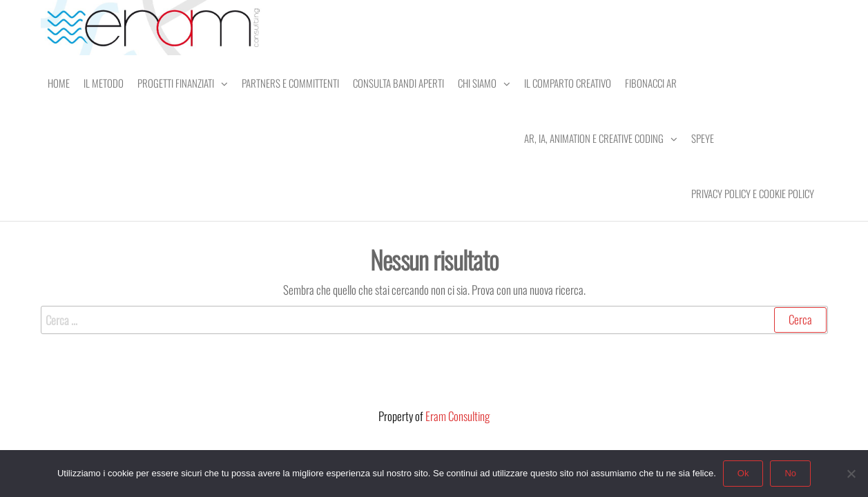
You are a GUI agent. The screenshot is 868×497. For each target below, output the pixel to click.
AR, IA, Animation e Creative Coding (594, 138)
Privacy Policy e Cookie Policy (753, 193)
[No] (851, 474)
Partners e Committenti (290, 83)
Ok (743, 473)
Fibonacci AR (651, 83)
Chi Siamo (477, 83)
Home (59, 83)
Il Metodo (104, 83)
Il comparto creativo (568, 83)
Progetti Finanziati (176, 83)
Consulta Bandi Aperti (398, 83)
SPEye (703, 138)
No (790, 473)
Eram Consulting (457, 416)
